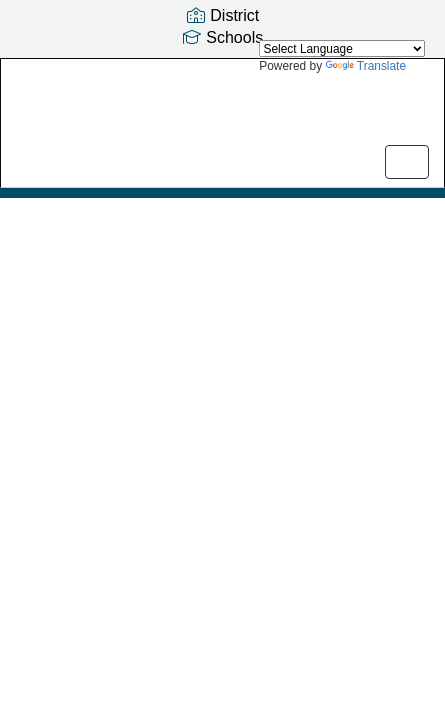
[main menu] (407, 162)
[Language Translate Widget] (342, 48)
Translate (365, 66)
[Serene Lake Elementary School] (222, 108)
